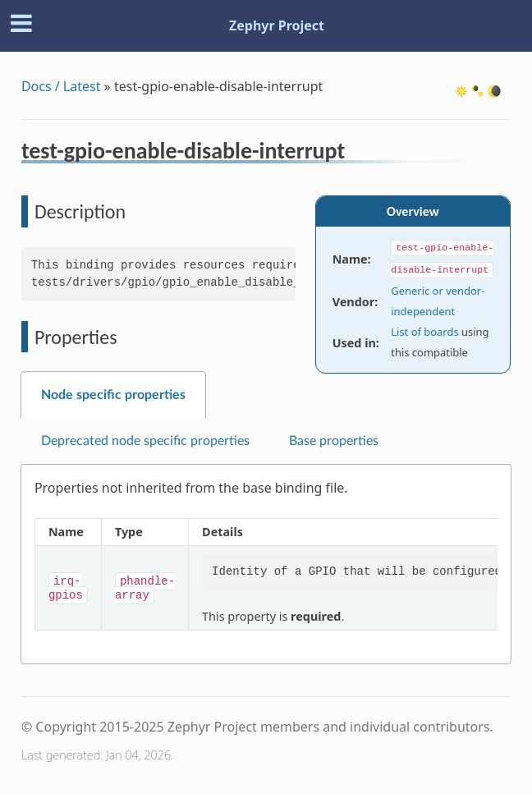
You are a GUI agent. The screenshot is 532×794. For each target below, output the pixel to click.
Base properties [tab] (334, 441)
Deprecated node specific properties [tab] (145, 441)
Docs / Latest (61, 86)
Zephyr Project (277, 25)
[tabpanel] (266, 565)
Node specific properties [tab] (113, 395)
